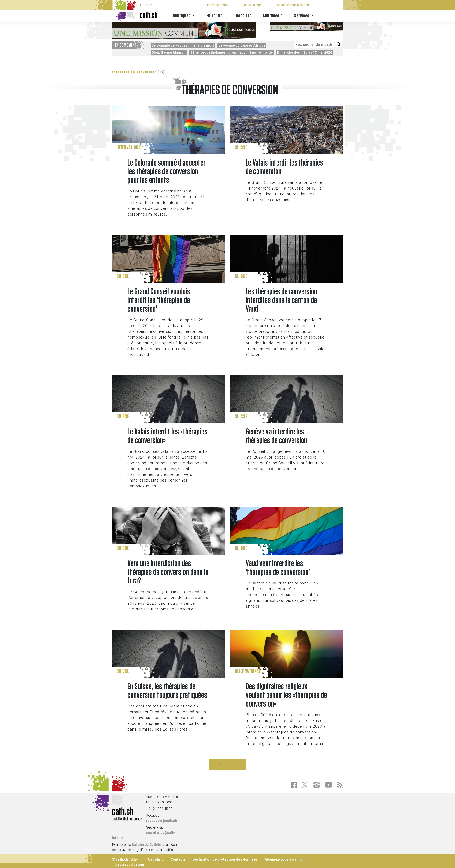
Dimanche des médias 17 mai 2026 (305, 52)
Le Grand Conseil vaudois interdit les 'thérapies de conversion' (159, 300)
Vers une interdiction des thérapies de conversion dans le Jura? (168, 572)
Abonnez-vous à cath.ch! (293, 5)
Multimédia (273, 16)
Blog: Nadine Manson (169, 52)
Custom (138, 864)
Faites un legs (252, 5)
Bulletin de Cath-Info (148, 844)
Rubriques (182, 16)
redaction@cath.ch (162, 821)
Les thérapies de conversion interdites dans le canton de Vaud (282, 300)
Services (302, 16)
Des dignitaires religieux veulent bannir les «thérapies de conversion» (286, 695)
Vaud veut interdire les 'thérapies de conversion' (278, 568)
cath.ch (122, 859)
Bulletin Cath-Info (215, 5)
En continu (215, 16)
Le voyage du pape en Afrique (242, 45)
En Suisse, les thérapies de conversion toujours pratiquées (167, 691)
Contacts (178, 859)
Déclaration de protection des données (225, 859)
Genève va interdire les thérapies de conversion (277, 436)
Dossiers (244, 16)
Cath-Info (156, 859)
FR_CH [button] (145, 5)
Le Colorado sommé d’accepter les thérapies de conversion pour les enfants (167, 172)
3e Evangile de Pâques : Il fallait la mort (183, 45)
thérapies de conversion (134, 72)
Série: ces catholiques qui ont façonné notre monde (231, 52)
